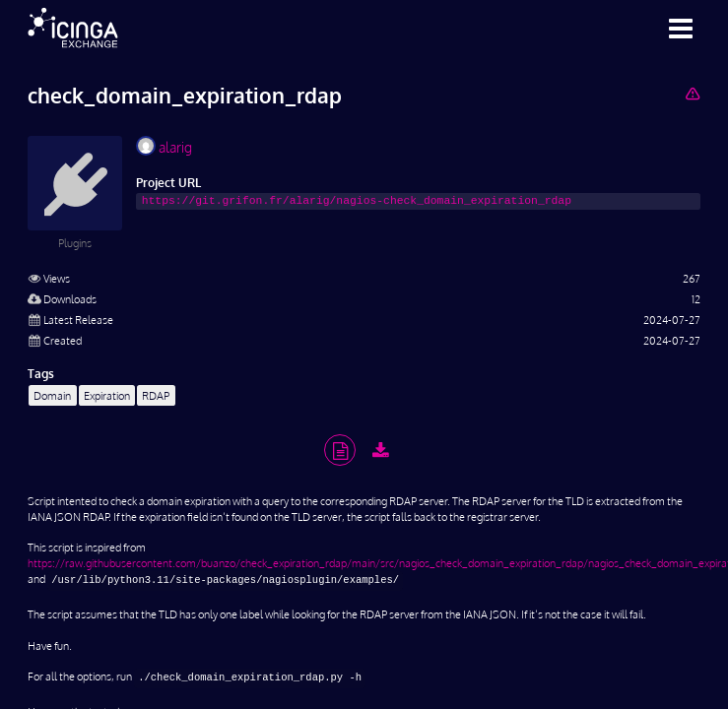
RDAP (156, 395)
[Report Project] (692, 93)
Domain (52, 395)
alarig (164, 146)
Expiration (107, 395)
